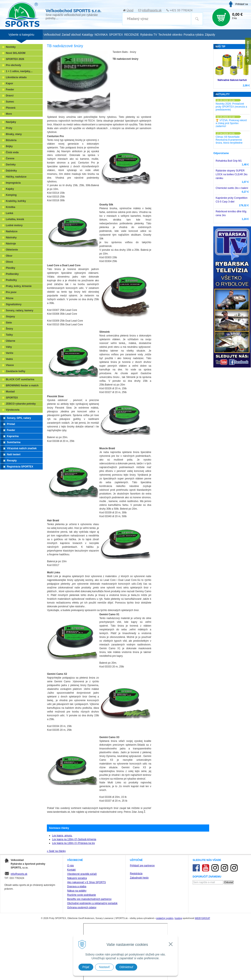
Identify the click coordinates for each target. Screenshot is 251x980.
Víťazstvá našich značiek (22, 448)
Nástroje (11, 244)
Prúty (9, 128)
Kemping (11, 195)
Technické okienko (170, 35)
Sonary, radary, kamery (20, 310)
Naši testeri (14, 454)
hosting (178, 918)
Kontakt (71, 870)
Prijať (86, 967)
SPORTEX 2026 (15, 59)
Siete (9, 323)
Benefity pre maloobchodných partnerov (89, 899)
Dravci (10, 96)
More (9, 114)
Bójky (9, 146)
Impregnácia (13, 183)
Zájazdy (210, 35)
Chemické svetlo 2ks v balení (232, 188)
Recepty (12, 461)
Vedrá (9, 359)
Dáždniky (11, 171)
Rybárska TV (149, 35)
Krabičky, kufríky (16, 201)
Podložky (11, 280)
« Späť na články (56, 851)
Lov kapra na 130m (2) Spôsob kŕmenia (74, 839)
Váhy (9, 347)
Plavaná (11, 108)
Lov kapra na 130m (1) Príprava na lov (74, 843)
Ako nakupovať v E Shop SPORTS (86, 882)
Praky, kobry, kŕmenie (19, 286)
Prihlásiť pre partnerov (142, 866)
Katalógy (87, 35)
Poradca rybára (194, 35)
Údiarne (11, 341)
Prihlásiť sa (242, 4)
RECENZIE (132, 35)
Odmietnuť (126, 967)
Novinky (11, 47)
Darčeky (11, 165)
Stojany (10, 317)
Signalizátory (14, 304)
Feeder (10, 90)
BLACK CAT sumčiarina (20, 379)
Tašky (9, 335)
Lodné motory (14, 225)
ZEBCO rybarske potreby (21, 404)
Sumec (10, 102)
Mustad (10, 392)
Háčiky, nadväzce (16, 177)
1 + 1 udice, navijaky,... (19, 71)
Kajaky (10, 189)
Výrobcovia (13, 410)
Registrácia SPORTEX (20, 467)
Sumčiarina (14, 442)
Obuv (9, 256)
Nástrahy (11, 238)
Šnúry (9, 329)
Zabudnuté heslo (139, 878)
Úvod (130, 10)
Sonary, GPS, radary (19, 418)
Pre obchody (13, 65)
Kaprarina (13, 436)
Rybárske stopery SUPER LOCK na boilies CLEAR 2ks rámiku (232, 174)
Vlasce (10, 365)
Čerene (10, 158)
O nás (70, 866)
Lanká (10, 213)
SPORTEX (12, 398)
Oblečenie (12, 250)
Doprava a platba (77, 887)
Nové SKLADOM (16, 53)
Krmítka (11, 207)
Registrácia (136, 874)
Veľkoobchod (52, 35)
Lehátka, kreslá (15, 219)
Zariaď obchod (71, 35)
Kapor (10, 83)
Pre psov (11, 292)
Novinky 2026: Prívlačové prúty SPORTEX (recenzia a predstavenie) (231, 107)
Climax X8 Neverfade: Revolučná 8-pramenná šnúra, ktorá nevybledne (229, 140)
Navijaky (11, 122)
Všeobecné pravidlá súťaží (82, 874)
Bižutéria (11, 140)
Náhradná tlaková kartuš (232, 80)
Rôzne (10, 298)
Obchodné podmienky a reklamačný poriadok (92, 903)
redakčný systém (165, 918)
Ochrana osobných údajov (82, 907)
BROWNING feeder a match (22, 386)
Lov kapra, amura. (62, 836)
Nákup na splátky (77, 891)
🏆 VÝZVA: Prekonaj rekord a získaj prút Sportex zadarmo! (231, 123)
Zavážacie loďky (16, 371)
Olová (9, 262)
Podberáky (12, 274)
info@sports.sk (152, 10)
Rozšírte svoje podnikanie (81, 895)
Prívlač (11, 424)
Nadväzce (12, 231)
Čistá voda (12, 152)
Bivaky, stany (14, 134)
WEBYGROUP (202, 918)
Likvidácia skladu (16, 77)
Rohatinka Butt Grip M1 (229, 161)
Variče (10, 353)
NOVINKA (101, 35)
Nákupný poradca (77, 878)
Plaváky (11, 268)
